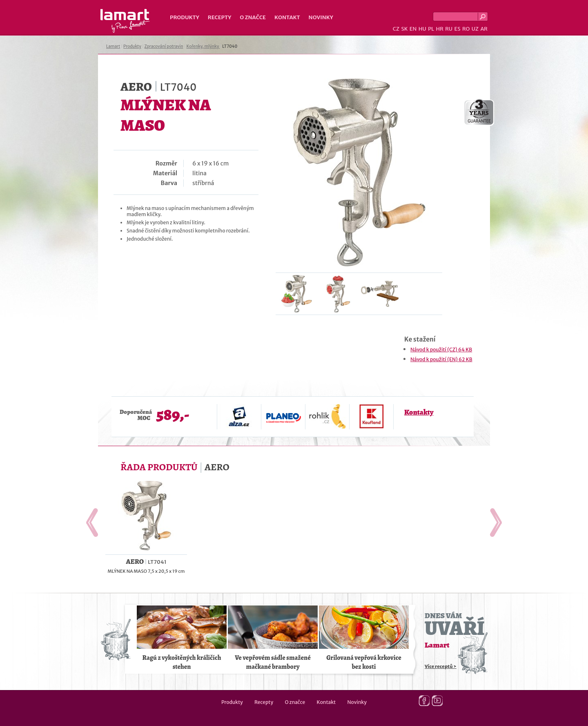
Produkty (185, 17)
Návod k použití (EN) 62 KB (441, 359)
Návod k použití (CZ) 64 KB (441, 350)
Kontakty (419, 412)
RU (449, 29)
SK (404, 29)
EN (413, 29)
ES (458, 29)
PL (431, 29)
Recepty (219, 17)
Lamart (125, 21)
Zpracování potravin (164, 46)
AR (484, 29)
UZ (475, 29)
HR (439, 29)
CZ (396, 29)
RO (466, 29)
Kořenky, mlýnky (203, 46)
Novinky (321, 17)
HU (422, 29)
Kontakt (287, 17)
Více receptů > (441, 666)
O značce (253, 17)
